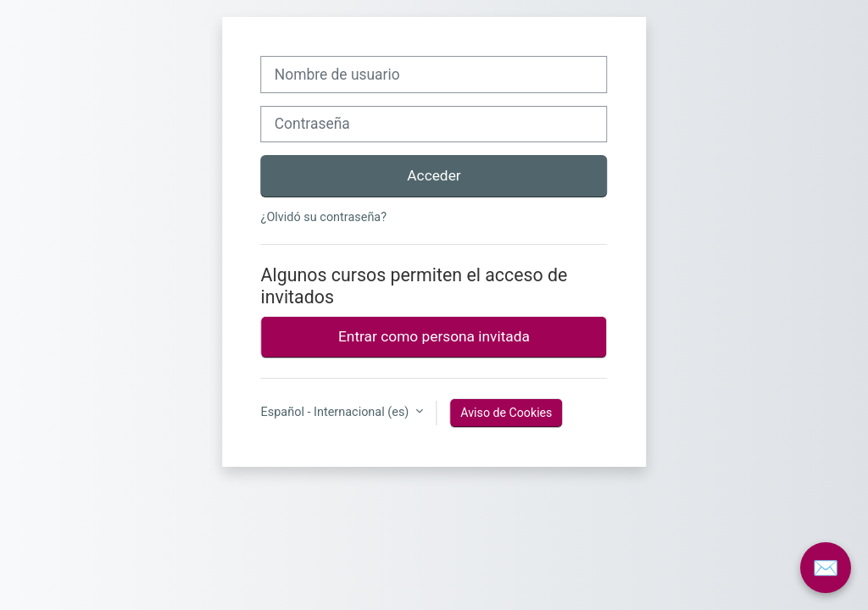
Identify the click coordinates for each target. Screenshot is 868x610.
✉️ (825, 568)
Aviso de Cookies (506, 413)
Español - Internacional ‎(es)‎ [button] (337, 412)
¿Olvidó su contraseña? (324, 217)
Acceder (434, 175)
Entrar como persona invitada (434, 336)
